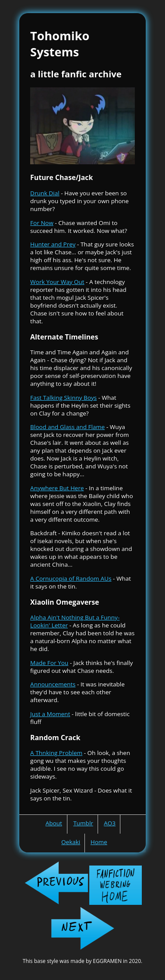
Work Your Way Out (57, 282)
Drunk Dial (45, 193)
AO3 (110, 823)
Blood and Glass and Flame (67, 427)
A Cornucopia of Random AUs (71, 578)
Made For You (49, 663)
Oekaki (71, 842)
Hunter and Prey (53, 244)
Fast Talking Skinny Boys (63, 398)
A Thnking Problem (56, 753)
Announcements (53, 684)
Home (99, 842)
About (54, 823)
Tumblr (83, 823)
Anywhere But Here (57, 488)
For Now (42, 223)
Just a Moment (50, 714)
